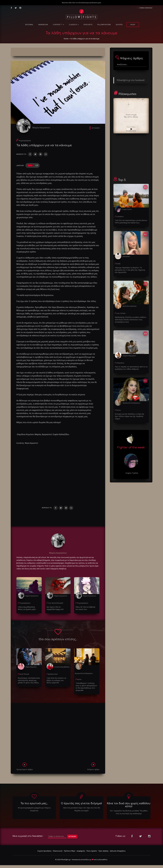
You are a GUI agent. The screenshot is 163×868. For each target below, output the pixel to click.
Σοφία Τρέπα (127, 209)
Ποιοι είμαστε (92, 851)
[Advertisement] (58, 733)
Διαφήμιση (81, 851)
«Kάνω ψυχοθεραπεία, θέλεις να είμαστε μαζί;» (27, 608)
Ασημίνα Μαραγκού (129, 356)
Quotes (119, 25)
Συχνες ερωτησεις (146, 8)
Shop (133, 25)
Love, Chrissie (121, 313)
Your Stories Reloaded (56, 603)
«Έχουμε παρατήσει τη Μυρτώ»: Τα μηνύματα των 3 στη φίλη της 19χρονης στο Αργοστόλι (130, 270)
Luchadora (120, 217)
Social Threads (24, 674)
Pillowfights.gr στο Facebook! (131, 80)
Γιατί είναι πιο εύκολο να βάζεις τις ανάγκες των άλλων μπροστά (56, 680)
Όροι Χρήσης (103, 851)
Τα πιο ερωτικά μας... (34, 803)
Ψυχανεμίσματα (25, 141)
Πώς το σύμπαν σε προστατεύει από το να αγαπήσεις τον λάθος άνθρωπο (131, 368)
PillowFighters (104, 25)
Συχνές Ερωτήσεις (44, 851)
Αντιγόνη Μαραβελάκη (62, 667)
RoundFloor (103, 860)
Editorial (29, 25)
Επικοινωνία (58, 851)
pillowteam (126, 256)
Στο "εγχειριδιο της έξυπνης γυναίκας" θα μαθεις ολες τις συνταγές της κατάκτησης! (129, 812)
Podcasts (88, 25)
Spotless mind (53, 674)
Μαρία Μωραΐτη (31, 667)
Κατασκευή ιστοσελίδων (81, 860)
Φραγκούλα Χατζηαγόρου (84, 673)
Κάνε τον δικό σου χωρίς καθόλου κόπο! (129, 805)
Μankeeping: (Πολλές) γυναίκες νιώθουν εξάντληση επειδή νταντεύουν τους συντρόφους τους (131, 320)
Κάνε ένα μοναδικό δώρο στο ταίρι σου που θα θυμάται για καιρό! (81, 809)
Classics (74, 25)
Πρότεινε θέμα (69, 851)
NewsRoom (43, 25)
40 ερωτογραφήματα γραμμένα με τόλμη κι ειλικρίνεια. (34, 809)
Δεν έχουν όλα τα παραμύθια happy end (55, 608)
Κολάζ (118, 264)
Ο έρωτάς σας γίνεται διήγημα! (81, 803)
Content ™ (58, 25)
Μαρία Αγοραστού (41, 128)
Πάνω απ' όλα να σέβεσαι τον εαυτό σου (85, 608)
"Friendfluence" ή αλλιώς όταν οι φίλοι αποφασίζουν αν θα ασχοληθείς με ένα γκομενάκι (86, 687)
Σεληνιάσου (120, 363)
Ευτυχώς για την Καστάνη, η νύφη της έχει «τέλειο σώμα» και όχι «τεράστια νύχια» (129, 416)
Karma (79, 679)
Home (66, 39)
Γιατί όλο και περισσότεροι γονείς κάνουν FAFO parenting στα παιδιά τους (131, 221)
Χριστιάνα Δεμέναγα (129, 306)
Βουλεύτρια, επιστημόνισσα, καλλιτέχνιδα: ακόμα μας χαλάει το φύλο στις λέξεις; (29, 680)
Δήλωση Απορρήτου (118, 851)
